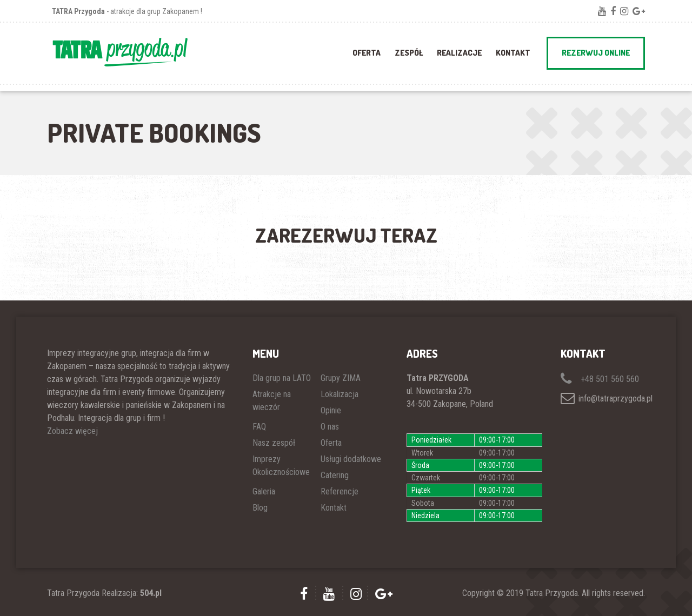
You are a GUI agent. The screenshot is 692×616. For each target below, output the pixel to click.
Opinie (331, 410)
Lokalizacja (340, 394)
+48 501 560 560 (600, 379)
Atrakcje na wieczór (272, 401)
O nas (330, 427)
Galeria (264, 491)
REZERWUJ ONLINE (596, 53)
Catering (335, 475)
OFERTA (367, 53)
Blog (260, 508)
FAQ (259, 427)
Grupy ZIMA (341, 378)
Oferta (331, 443)
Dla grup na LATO (282, 378)
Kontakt (513, 53)
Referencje (340, 491)
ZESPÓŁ (409, 53)
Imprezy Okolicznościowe (281, 466)
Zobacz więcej (72, 431)
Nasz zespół (274, 443)
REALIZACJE (459, 53)
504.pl (151, 593)
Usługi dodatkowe (351, 459)
